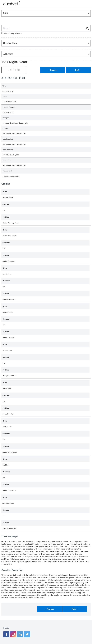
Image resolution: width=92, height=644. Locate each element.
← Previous (53, 70)
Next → (78, 70)
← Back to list (14, 70)
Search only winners (11, 33)
